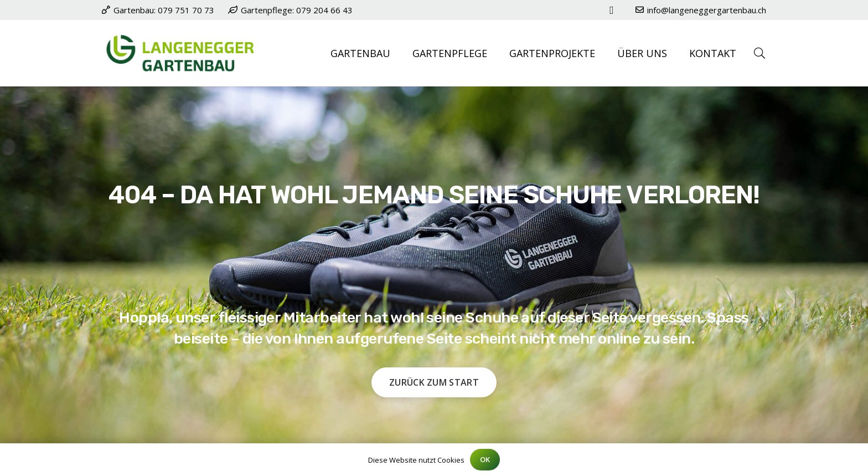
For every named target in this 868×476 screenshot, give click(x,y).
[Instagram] (612, 10)
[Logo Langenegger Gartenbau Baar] (180, 53)
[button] (759, 53)
